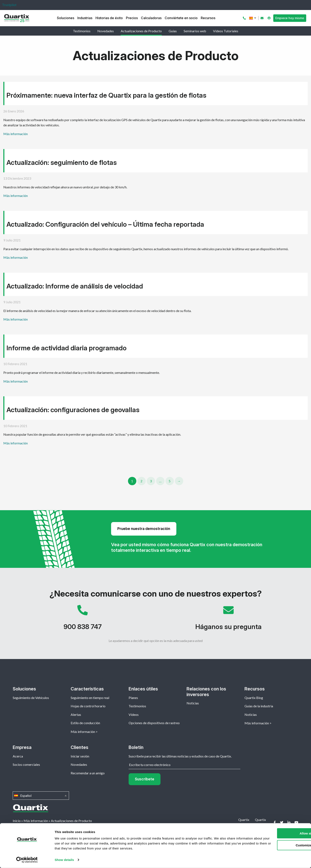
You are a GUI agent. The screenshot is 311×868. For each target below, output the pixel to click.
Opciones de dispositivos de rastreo (154, 723)
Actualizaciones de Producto (141, 31)
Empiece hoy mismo (290, 18)
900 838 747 (83, 620)
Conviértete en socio (181, 18)
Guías (173, 31)
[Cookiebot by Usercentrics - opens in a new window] (27, 860)
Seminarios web (195, 31)
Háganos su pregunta (228, 620)
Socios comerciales (26, 764)
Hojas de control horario (88, 706)
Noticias (193, 703)
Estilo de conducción (85, 723)
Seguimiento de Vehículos (31, 698)
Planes (133, 698)
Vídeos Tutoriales (226, 31)
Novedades (106, 31)
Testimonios (82, 31)
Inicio (17, 821)
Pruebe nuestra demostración (144, 529)
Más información (16, 134)
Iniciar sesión (80, 756)
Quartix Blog (254, 698)
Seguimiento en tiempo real (90, 698)
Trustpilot (9, 5)
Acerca (18, 756)
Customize (276, 845)
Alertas (76, 714)
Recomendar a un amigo (88, 773)
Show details (64, 860)
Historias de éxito (109, 18)
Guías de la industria (259, 706)
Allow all (276, 833)
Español (253, 18)
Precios (132, 18)
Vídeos (134, 714)
